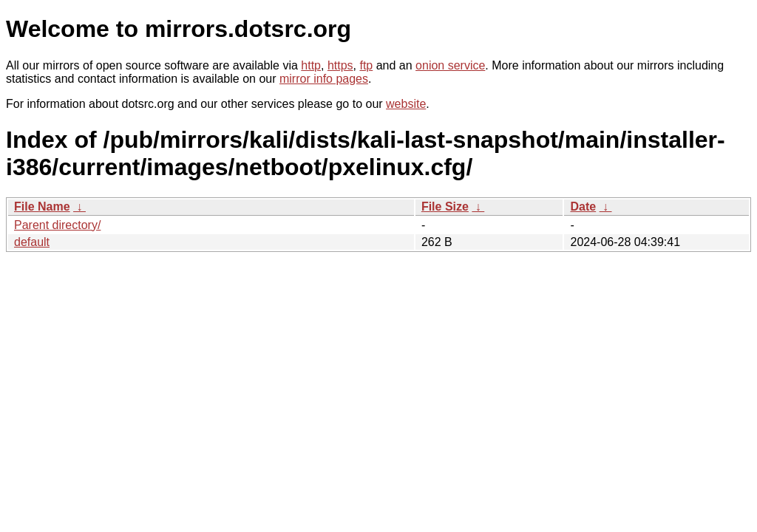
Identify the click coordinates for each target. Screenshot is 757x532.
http (311, 65)
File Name (42, 207)
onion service (450, 65)
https (340, 65)
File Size (445, 207)
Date (583, 207)
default (32, 242)
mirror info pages (324, 79)
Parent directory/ (57, 225)
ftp (366, 65)
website (406, 104)
